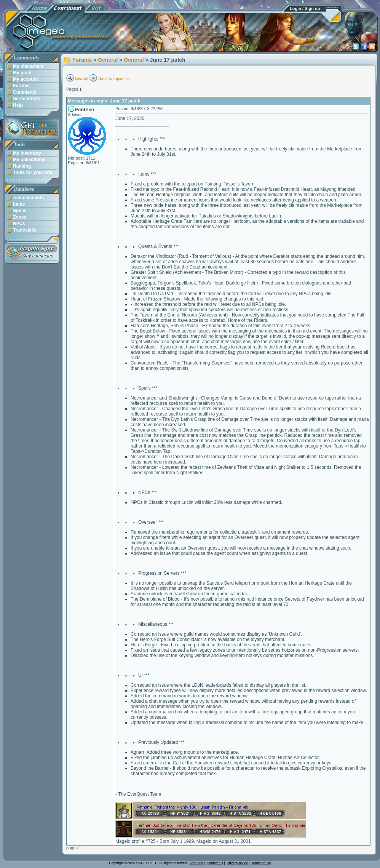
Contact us (215, 863)
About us (196, 863)
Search (82, 78)
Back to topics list (114, 78)
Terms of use (261, 863)
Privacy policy (237, 863)
